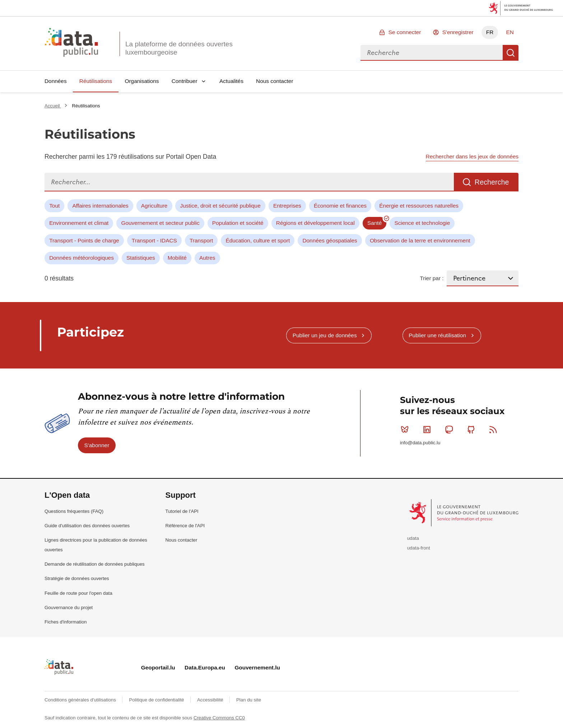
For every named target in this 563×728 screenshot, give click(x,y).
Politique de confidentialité (157, 700)
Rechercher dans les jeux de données (472, 156)
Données (56, 81)
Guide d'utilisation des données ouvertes (87, 526)
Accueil (53, 106)
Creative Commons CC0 (219, 718)
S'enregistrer (458, 32)
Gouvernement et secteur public (160, 223)
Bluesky (406, 430)
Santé (374, 223)
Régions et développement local (315, 223)
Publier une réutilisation (437, 335)
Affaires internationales (100, 206)
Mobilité (177, 258)
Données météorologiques (82, 258)
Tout (54, 206)
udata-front (419, 548)
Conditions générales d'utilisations (81, 700)
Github (473, 430)
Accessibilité (211, 700)
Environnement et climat (79, 223)
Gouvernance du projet (69, 608)
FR (490, 32)
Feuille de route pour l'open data (78, 593)
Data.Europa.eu (205, 667)
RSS (495, 430)
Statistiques (141, 258)
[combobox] (432, 53)
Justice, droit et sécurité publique (220, 206)
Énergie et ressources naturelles (419, 206)
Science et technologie (422, 223)
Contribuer (185, 81)
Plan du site (249, 700)
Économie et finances (340, 206)
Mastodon (450, 430)
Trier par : (432, 278)
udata (413, 538)
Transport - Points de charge (84, 240)
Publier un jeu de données (325, 335)
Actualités (231, 81)
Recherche (511, 53)
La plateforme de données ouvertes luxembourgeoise (179, 48)
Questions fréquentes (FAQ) (74, 511)
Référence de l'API (185, 526)
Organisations (142, 81)
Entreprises (287, 206)
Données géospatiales (330, 240)
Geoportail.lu (158, 667)
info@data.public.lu (420, 443)
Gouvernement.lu (257, 667)
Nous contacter (275, 81)
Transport (201, 240)
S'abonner (97, 445)
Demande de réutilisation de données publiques (95, 564)
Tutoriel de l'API (182, 511)
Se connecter (405, 32)
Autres (207, 258)
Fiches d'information (66, 622)
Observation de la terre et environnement (420, 240)
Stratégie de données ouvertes (77, 578)
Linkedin (429, 430)
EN (510, 32)
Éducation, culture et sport (258, 240)
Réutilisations (96, 81)
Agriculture (154, 206)
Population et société (238, 223)
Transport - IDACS (154, 240)
